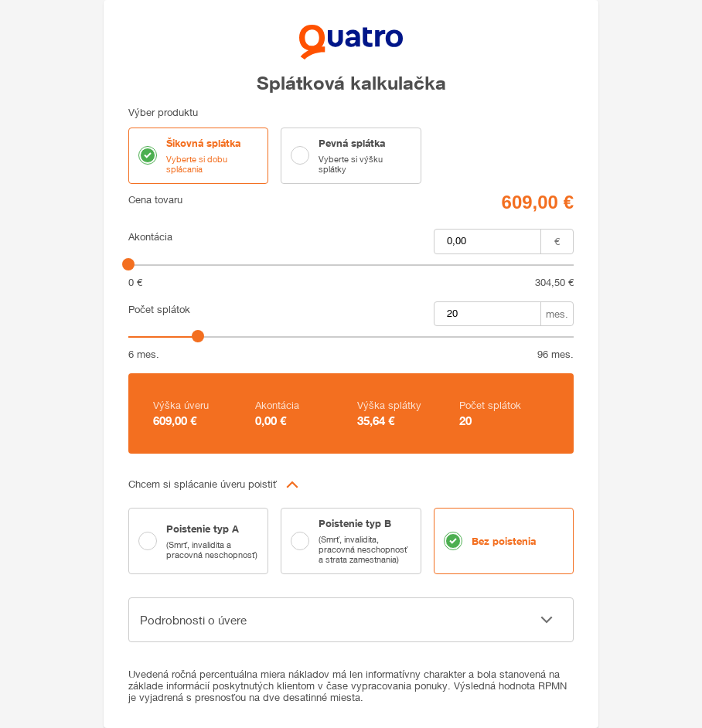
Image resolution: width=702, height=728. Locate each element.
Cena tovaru (155, 200)
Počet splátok (159, 310)
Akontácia (150, 237)
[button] (351, 485)
